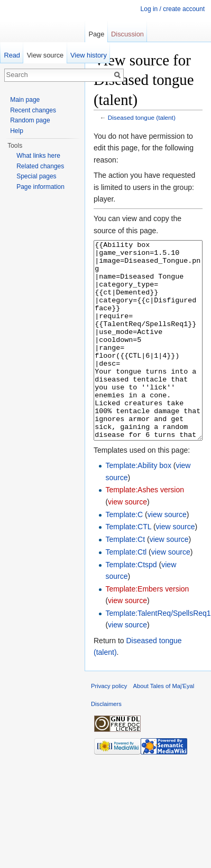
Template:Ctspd (131, 604)
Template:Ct (125, 579)
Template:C (124, 554)
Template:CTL (128, 566)
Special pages (36, 176)
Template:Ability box (138, 505)
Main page (25, 100)
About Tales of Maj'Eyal (164, 726)
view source (127, 541)
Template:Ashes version (145, 529)
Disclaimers (106, 743)
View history (89, 55)
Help (17, 131)
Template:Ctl (126, 592)
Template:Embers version (147, 628)
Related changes (40, 166)
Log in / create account (173, 9)
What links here (38, 156)
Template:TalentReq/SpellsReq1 (158, 653)
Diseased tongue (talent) (142, 117)
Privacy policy (109, 726)
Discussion (127, 34)
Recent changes (33, 110)
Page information (40, 187)
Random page (30, 120)
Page (96, 34)
